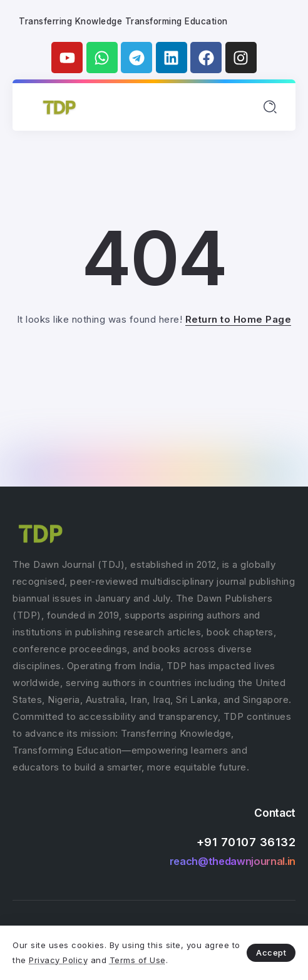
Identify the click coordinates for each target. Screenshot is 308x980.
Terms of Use (138, 960)
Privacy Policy (58, 960)
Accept (271, 952)
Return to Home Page (239, 319)
